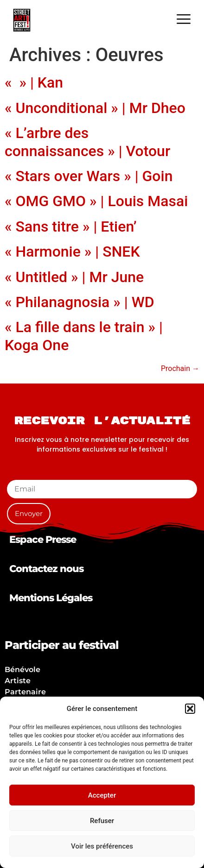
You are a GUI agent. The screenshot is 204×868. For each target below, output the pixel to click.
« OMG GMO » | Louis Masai (96, 201)
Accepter (102, 795)
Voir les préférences (102, 846)
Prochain (180, 368)
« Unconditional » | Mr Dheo (95, 108)
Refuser (102, 821)
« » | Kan (34, 82)
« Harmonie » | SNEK (72, 252)
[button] (190, 709)
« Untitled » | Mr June (74, 277)
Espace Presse (43, 539)
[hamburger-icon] (183, 20)
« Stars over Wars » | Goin (89, 176)
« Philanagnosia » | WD (80, 302)
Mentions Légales (51, 598)
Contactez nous (46, 569)
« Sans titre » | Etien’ (71, 226)
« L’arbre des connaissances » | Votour (87, 142)
